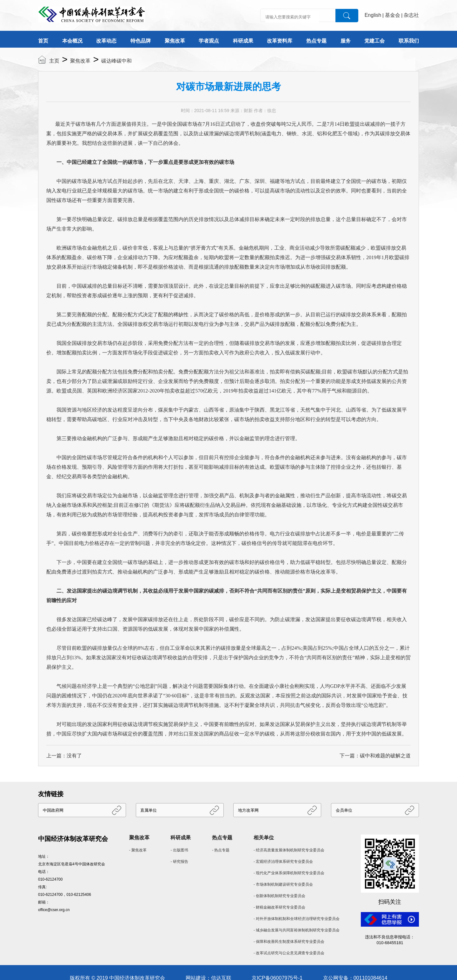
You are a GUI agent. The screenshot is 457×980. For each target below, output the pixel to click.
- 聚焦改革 (138, 850)
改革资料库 (280, 41)
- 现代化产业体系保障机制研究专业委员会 (289, 873)
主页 (54, 61)
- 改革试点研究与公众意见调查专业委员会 (289, 953)
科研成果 (243, 41)
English (373, 15)
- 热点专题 (221, 850)
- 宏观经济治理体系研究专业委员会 (283, 862)
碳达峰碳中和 (116, 61)
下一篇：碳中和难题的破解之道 (375, 756)
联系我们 (409, 41)
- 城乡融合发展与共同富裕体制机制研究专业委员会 (297, 930)
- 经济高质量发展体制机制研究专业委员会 (289, 850)
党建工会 (374, 41)
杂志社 (411, 15)
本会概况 (72, 41)
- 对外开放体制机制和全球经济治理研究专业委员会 (297, 919)
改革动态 (106, 41)
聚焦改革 (175, 41)
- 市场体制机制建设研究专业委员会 (283, 884)
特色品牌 (141, 41)
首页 (43, 41)
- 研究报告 (179, 862)
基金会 (393, 15)
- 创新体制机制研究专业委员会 (279, 896)
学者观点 (209, 41)
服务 (346, 41)
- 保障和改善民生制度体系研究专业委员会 (289, 942)
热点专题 (316, 41)
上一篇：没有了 (64, 756)
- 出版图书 (179, 850)
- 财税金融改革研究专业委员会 (279, 907)
